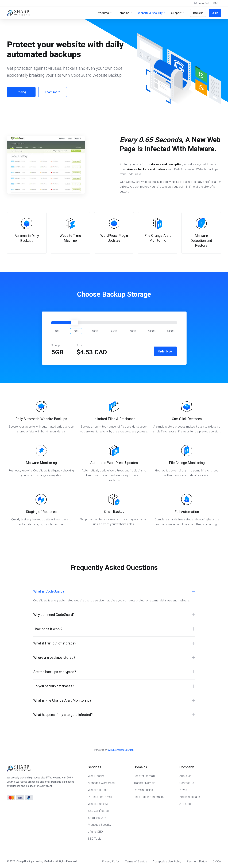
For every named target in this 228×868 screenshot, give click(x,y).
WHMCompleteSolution (121, 750)
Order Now (165, 351)
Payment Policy (197, 861)
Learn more (53, 92)
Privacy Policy (111, 861)
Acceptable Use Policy (167, 861)
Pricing (21, 92)
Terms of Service (136, 861)
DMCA (217, 861)
